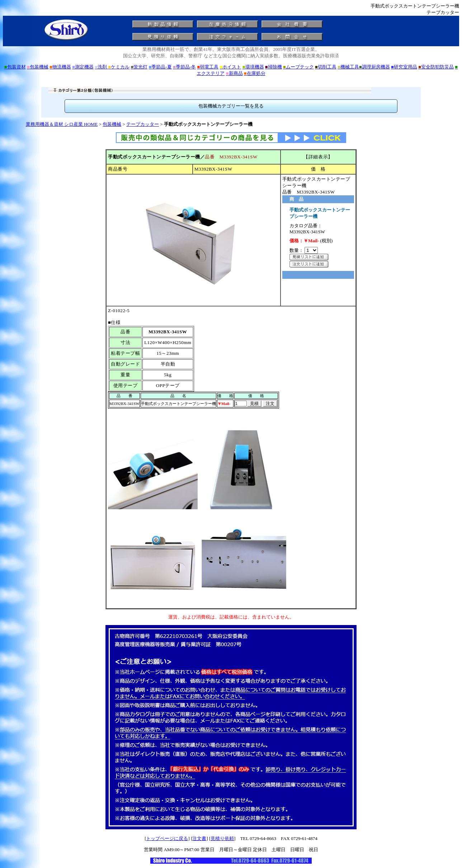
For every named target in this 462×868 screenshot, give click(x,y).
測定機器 (83, 67)
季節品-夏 (160, 67)
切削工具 (326, 67)
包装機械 (38, 67)
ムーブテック (298, 67)
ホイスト (231, 67)
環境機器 (253, 67)
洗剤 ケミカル (112, 67)
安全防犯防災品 (436, 67)
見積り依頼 (222, 838)
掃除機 (274, 67)
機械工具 (348, 67)
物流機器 (60, 67)
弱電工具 (208, 67)
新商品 (234, 73)
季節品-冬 (184, 67)
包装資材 (15, 67)
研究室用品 (404, 67)
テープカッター (143, 124)
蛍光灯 (139, 67)
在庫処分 (255, 73)
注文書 (199, 838)
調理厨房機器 (374, 67)
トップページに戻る (167, 838)
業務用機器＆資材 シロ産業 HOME (62, 124)
